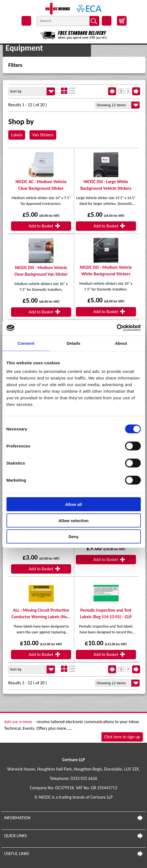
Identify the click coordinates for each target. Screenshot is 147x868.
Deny (73, 537)
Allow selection (73, 520)
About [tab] (121, 343)
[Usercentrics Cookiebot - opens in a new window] (117, 328)
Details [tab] (74, 343)
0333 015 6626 (84, 778)
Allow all (73, 504)
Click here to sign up (122, 737)
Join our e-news (18, 722)
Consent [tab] (26, 343)
